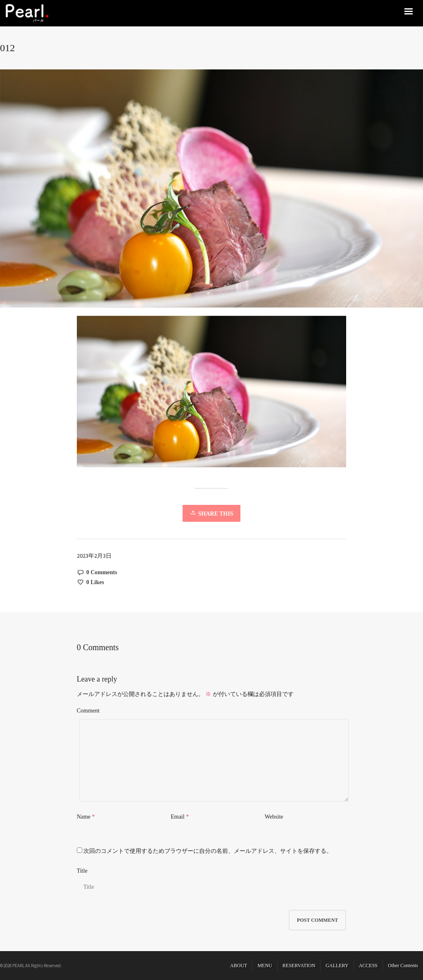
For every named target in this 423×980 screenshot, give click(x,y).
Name (84, 817)
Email (177, 817)
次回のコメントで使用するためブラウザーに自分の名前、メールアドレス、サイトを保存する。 (208, 851)
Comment (88, 711)
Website (274, 817)
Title (82, 871)
